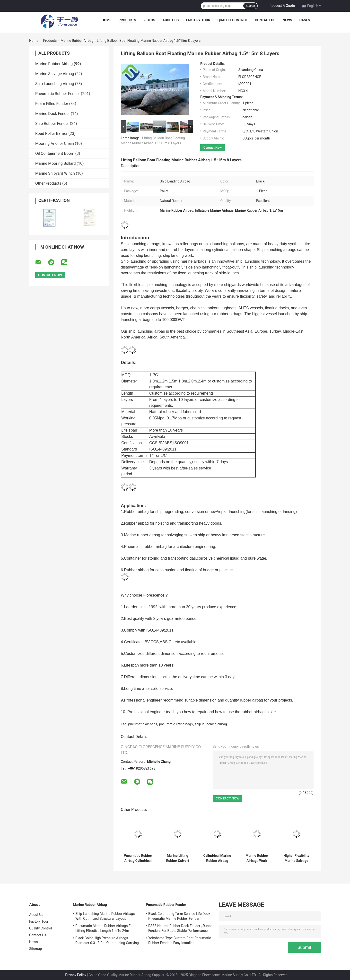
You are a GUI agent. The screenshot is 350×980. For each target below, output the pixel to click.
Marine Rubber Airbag (77, 41)
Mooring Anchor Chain (55, 143)
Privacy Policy (76, 975)
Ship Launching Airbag (55, 84)
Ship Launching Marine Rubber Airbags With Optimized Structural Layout (105, 916)
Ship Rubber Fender (52, 124)
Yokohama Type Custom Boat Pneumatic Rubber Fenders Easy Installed (180, 940)
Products (127, 20)
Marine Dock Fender (52, 114)
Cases (305, 20)
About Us (171, 20)
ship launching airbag (211, 724)
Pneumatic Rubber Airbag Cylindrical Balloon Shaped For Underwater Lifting (138, 858)
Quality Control (233, 20)
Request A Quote (282, 6)
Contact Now (213, 148)
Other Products (48, 183)
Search (250, 6)
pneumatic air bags (143, 724)
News (287, 20)
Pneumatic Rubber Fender (58, 94)
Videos (149, 20)
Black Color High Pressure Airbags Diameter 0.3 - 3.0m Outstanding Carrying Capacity (107, 941)
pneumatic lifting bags (176, 724)
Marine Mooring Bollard (55, 163)
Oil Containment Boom (55, 153)
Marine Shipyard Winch (55, 173)
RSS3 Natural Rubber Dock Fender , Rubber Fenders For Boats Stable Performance (181, 928)
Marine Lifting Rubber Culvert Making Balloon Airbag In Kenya (178, 858)
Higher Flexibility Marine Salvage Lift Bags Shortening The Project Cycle (296, 858)
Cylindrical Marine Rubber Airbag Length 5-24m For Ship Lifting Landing (217, 858)
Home (106, 20)
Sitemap (35, 949)
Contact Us (265, 20)
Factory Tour (198, 20)
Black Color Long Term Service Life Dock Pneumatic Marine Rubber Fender (179, 916)
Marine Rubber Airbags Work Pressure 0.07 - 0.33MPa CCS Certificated (257, 858)
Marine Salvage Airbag (55, 74)
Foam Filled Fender (52, 104)
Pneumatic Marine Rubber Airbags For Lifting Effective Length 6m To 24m (105, 928)
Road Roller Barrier (51, 134)
